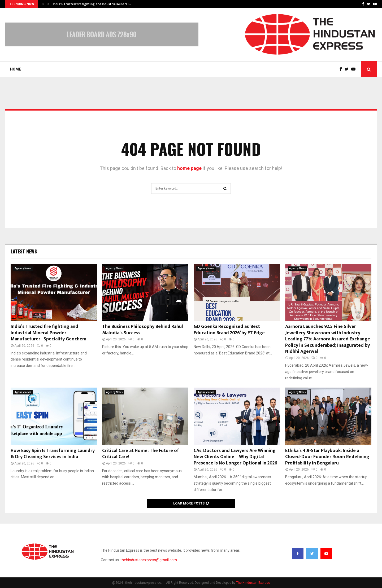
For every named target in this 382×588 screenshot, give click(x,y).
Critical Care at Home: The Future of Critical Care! (141, 454)
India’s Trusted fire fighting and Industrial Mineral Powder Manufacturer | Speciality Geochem (49, 333)
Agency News (23, 268)
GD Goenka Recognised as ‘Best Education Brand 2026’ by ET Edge (229, 330)
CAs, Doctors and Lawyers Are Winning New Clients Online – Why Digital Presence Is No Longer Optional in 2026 (235, 457)
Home (16, 69)
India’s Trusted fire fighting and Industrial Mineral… (92, 4)
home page (189, 168)
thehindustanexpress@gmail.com (149, 560)
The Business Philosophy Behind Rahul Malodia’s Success (143, 330)
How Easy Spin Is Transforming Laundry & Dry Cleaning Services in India (53, 454)
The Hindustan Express (253, 583)
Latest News (24, 251)
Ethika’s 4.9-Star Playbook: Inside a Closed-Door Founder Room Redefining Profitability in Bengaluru (327, 457)
